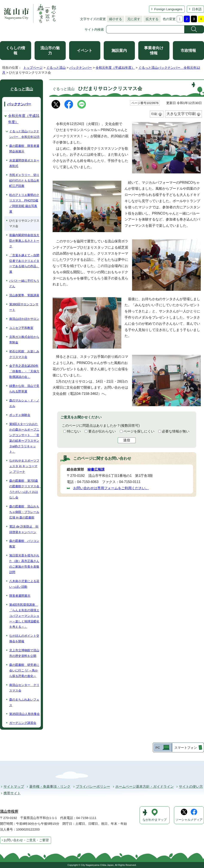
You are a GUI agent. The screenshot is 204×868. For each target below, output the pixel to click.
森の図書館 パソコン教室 (24, 544)
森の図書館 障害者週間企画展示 (24, 149)
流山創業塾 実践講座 (24, 295)
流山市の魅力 (50, 51)
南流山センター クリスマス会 (24, 688)
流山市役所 (9, 812)
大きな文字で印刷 (181, 114)
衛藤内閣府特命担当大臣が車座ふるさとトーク (24, 241)
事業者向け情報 (154, 51)
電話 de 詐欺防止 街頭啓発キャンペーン (24, 529)
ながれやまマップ (155, 820)
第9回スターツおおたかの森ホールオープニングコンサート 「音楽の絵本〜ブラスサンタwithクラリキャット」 (24, 438)
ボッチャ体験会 (20, 415)
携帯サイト (12, 793)
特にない (74, 431)
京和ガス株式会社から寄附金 (24, 340)
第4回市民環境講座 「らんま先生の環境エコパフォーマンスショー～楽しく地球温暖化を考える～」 (24, 616)
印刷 (154, 114)
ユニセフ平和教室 (21, 328)
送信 (127, 440)
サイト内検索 (94, 29)
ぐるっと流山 (56, 68)
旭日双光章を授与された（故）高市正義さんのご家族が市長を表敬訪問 (24, 564)
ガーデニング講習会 (23, 723)
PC (158, 748)
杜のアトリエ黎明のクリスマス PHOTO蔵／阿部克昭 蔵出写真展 (24, 203)
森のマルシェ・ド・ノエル (24, 403)
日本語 (197, 9)
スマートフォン (186, 748)
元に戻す (133, 19)
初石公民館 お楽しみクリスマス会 (24, 354)
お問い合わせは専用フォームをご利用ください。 (111, 488)
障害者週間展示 (20, 596)
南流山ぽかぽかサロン (24, 319)
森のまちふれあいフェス (24, 702)
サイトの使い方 (191, 787)
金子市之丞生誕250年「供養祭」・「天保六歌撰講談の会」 (24, 371)
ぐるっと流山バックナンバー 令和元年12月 (24, 134)
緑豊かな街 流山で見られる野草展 (24, 389)
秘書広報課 (96, 469)
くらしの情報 (15, 51)
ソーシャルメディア (189, 820)
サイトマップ (14, 787)
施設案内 (119, 51)
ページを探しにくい (139, 431)
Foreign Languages (168, 9)
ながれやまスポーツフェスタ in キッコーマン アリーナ (24, 466)
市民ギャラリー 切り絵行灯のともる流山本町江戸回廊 (24, 180)
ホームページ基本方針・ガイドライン (145, 787)
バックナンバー (81, 68)
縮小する (114, 19)
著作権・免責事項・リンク (50, 787)
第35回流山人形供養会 (24, 714)
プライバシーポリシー (93, 787)
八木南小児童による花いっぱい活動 (24, 584)
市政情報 (188, 51)
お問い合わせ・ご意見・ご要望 (26, 840)
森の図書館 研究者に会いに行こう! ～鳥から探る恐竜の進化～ (24, 670)
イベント (85, 51)
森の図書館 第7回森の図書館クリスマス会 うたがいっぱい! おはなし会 (25, 489)
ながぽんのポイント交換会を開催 (24, 638)
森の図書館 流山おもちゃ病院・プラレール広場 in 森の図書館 (24, 512)
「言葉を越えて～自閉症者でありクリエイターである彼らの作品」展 (24, 264)
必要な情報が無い (176, 431)
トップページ (33, 68)
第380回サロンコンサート (24, 307)
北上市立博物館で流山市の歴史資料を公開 (24, 653)
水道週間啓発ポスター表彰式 (24, 163)
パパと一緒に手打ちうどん (24, 283)
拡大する (151, 19)
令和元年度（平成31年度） (115, 68)
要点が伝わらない (102, 431)
